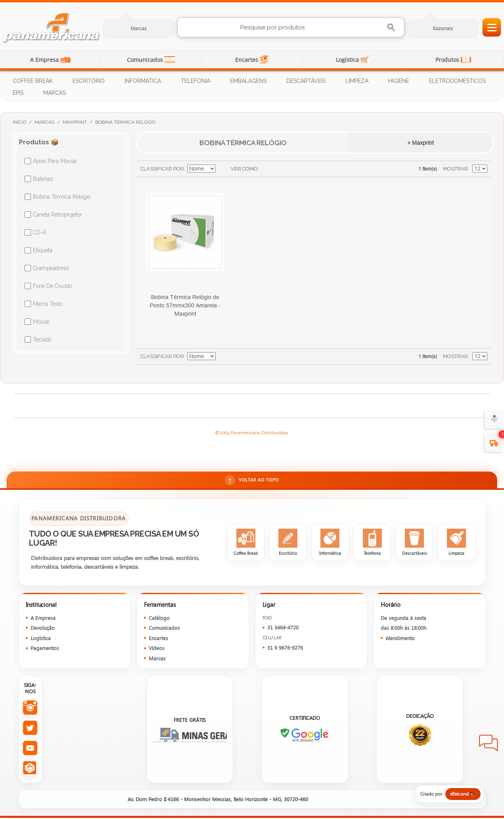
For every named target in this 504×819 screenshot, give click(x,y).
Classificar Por (162, 169)
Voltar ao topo (252, 481)
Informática (143, 81)
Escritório (89, 81)
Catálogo (159, 619)
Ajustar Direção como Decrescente (223, 169)
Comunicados (146, 60)
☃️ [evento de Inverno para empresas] (494, 419)
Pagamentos (45, 649)
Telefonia (195, 81)
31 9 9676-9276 (285, 649)
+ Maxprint (421, 143)
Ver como (244, 169)
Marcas (139, 28)
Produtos (448, 60)
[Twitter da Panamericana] (30, 729)
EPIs (18, 93)
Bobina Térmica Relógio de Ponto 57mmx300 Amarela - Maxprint (185, 305)
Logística (348, 60)
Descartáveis (306, 81)
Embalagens (248, 81)
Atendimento (400, 639)
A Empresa (45, 60)
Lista (281, 169)
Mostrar (455, 169)
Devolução (43, 629)
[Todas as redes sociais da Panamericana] (30, 770)
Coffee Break (33, 81)
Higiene (399, 81)
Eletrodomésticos (457, 81)
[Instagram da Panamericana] (30, 709)
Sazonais (443, 28)
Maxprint (75, 122)
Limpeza (357, 81)
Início (19, 122)
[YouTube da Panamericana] (30, 749)
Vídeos (157, 649)
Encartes (247, 60)
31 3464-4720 (283, 628)
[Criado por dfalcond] (445, 795)
